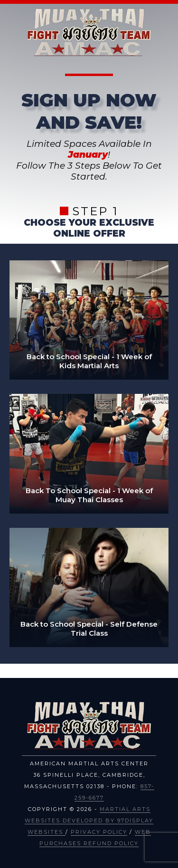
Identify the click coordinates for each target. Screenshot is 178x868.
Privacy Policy (99, 832)
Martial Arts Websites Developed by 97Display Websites (89, 820)
